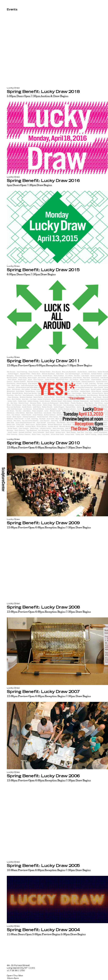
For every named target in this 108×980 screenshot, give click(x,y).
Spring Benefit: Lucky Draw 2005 (43, 866)
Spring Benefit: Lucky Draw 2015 (43, 270)
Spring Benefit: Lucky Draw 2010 (43, 443)
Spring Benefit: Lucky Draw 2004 (43, 930)
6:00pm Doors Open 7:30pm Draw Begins (31, 274)
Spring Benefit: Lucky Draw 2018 (43, 92)
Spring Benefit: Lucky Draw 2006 (43, 776)
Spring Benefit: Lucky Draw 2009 (43, 523)
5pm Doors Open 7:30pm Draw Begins (29, 185)
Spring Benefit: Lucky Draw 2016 (43, 181)
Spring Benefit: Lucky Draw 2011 (43, 361)
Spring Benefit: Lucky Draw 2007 (43, 692)
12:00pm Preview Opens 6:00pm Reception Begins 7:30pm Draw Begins (49, 365)
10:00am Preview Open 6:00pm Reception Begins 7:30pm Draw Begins (49, 870)
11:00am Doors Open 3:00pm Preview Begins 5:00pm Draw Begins (46, 934)
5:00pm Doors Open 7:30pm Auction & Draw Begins (38, 96)
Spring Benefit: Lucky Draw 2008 (43, 607)
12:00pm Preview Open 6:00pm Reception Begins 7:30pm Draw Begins (49, 447)
